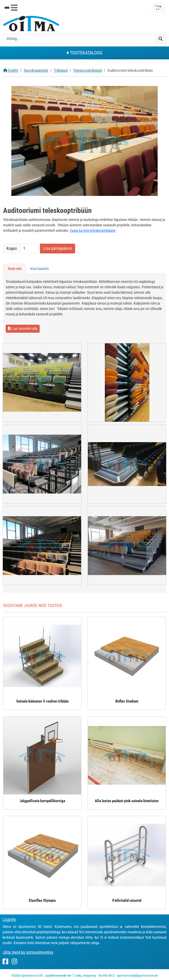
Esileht (11, 70)
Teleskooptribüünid (87, 70)
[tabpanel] (84, 433)
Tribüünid (61, 70)
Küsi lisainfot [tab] (40, 269)
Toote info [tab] (15, 269)
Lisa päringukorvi (58, 248)
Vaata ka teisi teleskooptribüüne (93, 230)
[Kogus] (30, 249)
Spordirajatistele (36, 70)
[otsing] (79, 39)
